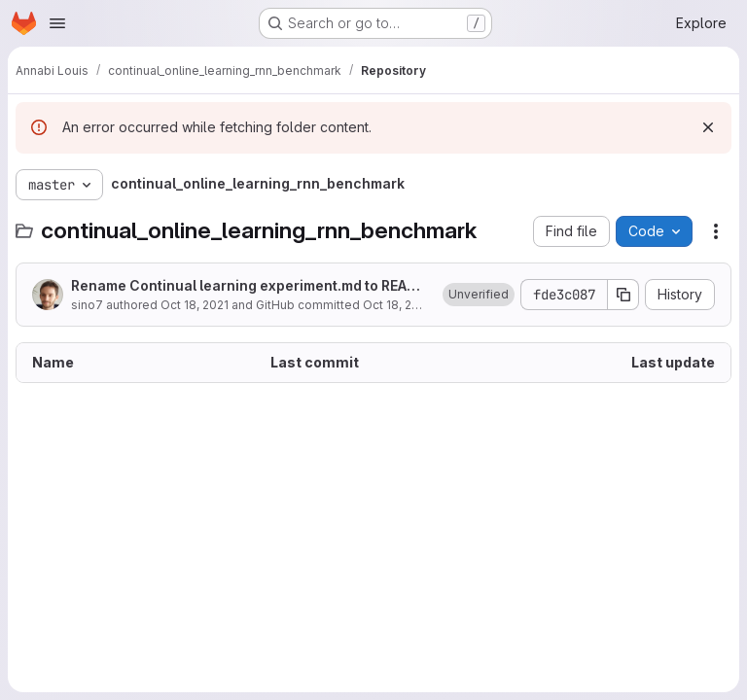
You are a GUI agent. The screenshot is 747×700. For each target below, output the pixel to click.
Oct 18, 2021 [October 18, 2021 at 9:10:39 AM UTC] (195, 305)
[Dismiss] (708, 127)
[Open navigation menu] (57, 23)
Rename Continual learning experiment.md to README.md (250, 286)
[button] (479, 295)
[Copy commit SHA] (623, 295)
